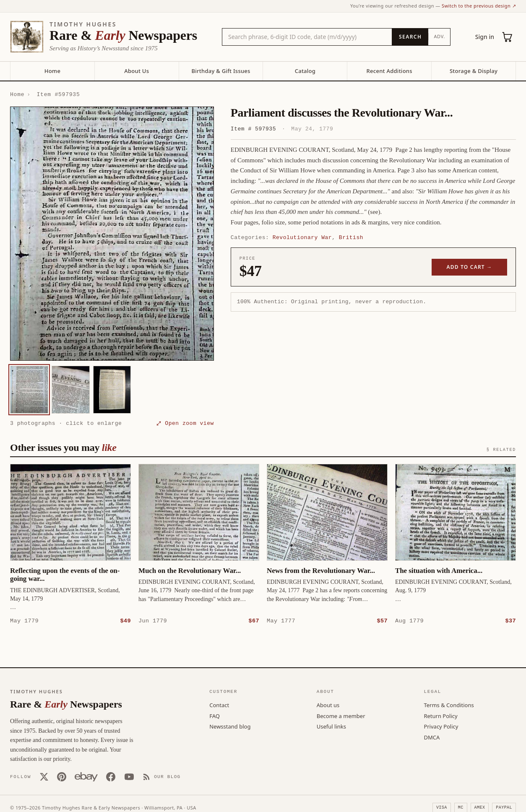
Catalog (305, 71)
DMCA (432, 737)
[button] (112, 234)
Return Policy (440, 716)
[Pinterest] (62, 776)
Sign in (485, 37)
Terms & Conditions (449, 705)
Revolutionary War (302, 237)
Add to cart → (470, 267)
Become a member (341, 716)
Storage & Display (474, 71)
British (351, 237)
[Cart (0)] (508, 37)
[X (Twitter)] (44, 776)
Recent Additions (389, 71)
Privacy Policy (441, 726)
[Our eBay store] (86, 776)
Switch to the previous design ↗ (479, 6)
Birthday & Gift (221, 71)
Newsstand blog (230, 726)
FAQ (215, 716)
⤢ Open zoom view (185, 423)
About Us (137, 71)
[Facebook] (111, 776)
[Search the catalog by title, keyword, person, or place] (307, 37)
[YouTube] (129, 776)
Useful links (331, 726)
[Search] (410, 37)
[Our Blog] (162, 776)
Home (52, 71)
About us (328, 705)
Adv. (439, 36)
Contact (219, 705)
